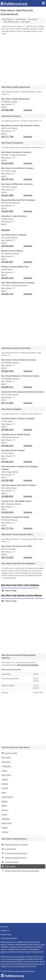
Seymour (5, 810)
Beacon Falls (7, 823)
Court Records (9, 849)
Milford (4, 806)
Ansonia (5, 788)
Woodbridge (6, 766)
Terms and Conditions (9, 938)
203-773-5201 (7, 557)
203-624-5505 (7, 163)
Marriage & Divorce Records (14, 858)
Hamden (5, 779)
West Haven (6, 757)
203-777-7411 (7, 528)
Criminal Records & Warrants (14, 853)
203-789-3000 (7, 480)
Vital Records (8, 866)
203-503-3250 (7, 512)
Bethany (5, 801)
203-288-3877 (7, 262)
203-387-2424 (7, 278)
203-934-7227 (7, 294)
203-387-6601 (7, 211)
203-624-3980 (7, 195)
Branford (5, 784)
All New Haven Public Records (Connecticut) (20, 871)
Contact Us (5, 931)
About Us (4, 927)
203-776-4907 (7, 403)
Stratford (5, 832)
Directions (28, 110)
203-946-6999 (7, 110)
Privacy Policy (6, 934)
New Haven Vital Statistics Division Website (22, 595)
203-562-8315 (7, 246)
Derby (4, 793)
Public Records (7, 19)
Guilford (5, 828)
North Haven (6, 775)
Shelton (4, 814)
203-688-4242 (7, 430)
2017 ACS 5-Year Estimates (28, 665)
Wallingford (6, 819)
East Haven (6, 762)
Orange (4, 771)
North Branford (7, 797)
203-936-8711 (7, 387)
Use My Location (9, 753)
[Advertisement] (23, 59)
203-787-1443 (7, 179)
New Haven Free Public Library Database (20, 585)
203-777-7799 (7, 137)
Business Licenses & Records (15, 845)
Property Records (10, 862)
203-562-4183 (7, 371)
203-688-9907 (7, 496)
